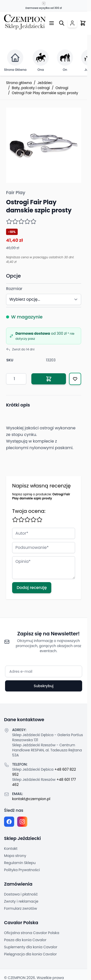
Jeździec (45, 83)
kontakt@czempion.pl (31, 799)
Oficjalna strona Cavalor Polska (32, 933)
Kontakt (11, 849)
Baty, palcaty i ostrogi (31, 88)
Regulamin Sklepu (20, 863)
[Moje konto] (72, 23)
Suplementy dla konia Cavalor (31, 947)
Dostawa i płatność (21, 894)
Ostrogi (62, 88)
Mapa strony (15, 856)
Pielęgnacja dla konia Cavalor (30, 954)
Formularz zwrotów (20, 908)
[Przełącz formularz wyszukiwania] (62, 23)
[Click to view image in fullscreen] (44, 145)
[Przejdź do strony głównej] (25, 22)
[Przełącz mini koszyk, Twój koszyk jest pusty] (83, 23)
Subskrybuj (43, 686)
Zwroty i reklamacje (21, 901)
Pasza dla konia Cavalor (25, 940)
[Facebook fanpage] (9, 822)
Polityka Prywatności (22, 870)
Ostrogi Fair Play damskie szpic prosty (45, 93)
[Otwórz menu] (52, 23)
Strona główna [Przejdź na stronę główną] (19, 83)
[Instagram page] (22, 822)
